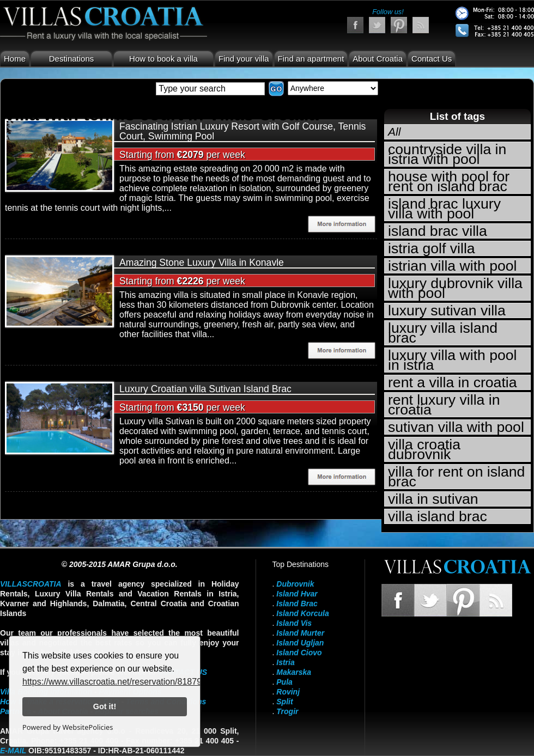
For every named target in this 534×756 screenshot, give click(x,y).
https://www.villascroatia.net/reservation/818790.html (124, 682)
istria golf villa (432, 248)
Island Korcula (302, 613)
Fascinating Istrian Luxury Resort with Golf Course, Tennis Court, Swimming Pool (242, 131)
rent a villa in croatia (453, 382)
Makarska (294, 672)
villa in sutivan (433, 499)
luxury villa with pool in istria (453, 360)
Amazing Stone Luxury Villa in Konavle (202, 263)
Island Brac (297, 603)
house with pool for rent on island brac (449, 181)
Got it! (105, 706)
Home (15, 59)
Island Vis (294, 623)
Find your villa (244, 59)
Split (284, 702)
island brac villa (438, 231)
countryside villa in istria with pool (447, 154)
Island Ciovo (299, 653)
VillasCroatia (31, 584)
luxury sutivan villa (447, 310)
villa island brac (438, 516)
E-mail (13, 751)
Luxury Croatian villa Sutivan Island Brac (205, 389)
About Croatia (378, 59)
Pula (284, 682)
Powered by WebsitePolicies (68, 727)
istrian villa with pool (453, 266)
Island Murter (300, 633)
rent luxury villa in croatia (444, 405)
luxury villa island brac (443, 333)
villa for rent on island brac (456, 477)
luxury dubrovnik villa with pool (455, 288)
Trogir (287, 711)
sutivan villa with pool (456, 427)
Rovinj (288, 692)
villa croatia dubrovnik (424, 449)
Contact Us (432, 59)
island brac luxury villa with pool (444, 209)
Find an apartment (311, 59)
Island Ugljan (300, 643)
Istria (285, 662)
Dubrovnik (295, 584)
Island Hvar (297, 594)
